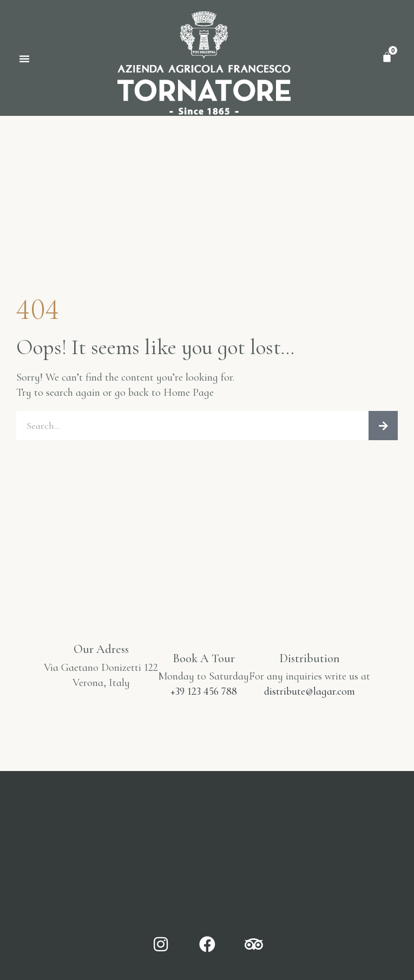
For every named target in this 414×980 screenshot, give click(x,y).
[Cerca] (383, 426)
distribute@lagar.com (310, 691)
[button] (24, 58)
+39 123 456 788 (204, 691)
